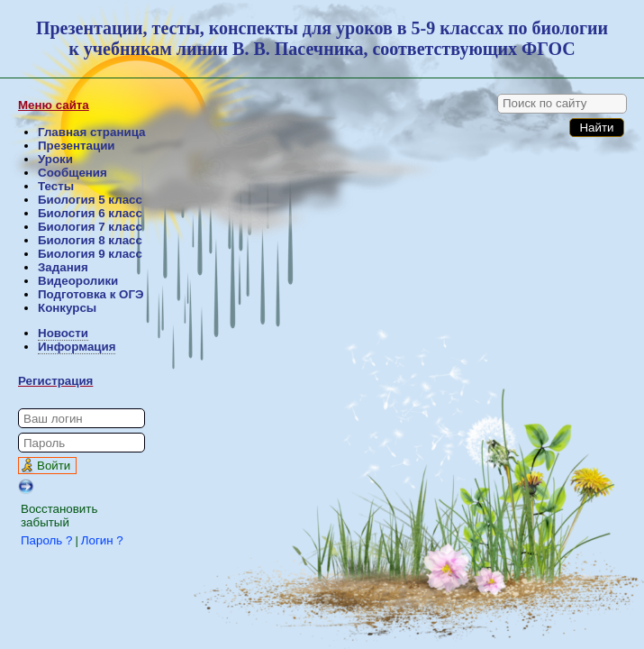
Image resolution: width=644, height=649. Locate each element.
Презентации (77, 146)
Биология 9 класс (90, 254)
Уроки (55, 159)
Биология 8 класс (90, 240)
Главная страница (91, 132)
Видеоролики (78, 281)
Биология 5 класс (90, 200)
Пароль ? (46, 540)
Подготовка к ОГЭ (91, 294)
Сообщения (73, 173)
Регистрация (55, 381)
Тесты (56, 186)
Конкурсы (67, 308)
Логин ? (102, 540)
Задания (63, 267)
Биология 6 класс (90, 213)
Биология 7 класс (90, 227)
